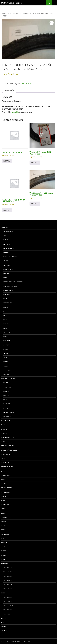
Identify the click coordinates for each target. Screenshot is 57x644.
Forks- (6, 278)
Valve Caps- (7, 370)
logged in (15, 112)
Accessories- (8, 231)
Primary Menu (54, 3)
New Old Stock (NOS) (9, 379)
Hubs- (5, 299)
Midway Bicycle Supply (12, 3)
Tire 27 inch (8, 601)
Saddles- (7, 332)
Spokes (4, 555)
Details (7, 161)
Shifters (4, 551)
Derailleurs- (8, 269)
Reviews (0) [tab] (9, 90)
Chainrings (5, 454)
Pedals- (6, 316)
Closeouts (5, 463)
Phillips (6, 391)
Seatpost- (7, 341)
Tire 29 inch (8, 610)
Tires (9, 14)
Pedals (4, 521)
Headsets (4, 496)
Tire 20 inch (8, 585)
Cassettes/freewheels (9, 450)
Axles (3, 425)
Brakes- (6, 252)
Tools (3, 618)
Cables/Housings (7, 446)
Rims (3, 538)
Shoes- (6, 349)
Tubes (3, 622)
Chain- (6, 261)
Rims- (5, 328)
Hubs (3, 500)
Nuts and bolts (7, 517)
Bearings (4, 433)
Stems (3, 559)
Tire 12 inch (8, 568)
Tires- (5, 358)
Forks (3, 484)
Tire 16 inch (8, 576)
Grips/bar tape (6, 488)
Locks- (6, 307)
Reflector (5, 534)
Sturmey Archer (9, 412)
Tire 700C (7, 614)
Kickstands (5, 505)
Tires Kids (5, 564)
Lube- (5, 311)
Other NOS (7, 387)
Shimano (7, 404)
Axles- (6, 236)
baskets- (6, 240)
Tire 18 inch (8, 580)
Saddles (4, 542)
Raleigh (6, 395)
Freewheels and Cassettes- (13, 282)
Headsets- (7, 295)
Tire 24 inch (8, 589)
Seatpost (4, 547)
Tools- (6, 362)
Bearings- (7, 244)
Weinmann (7, 416)
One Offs (4, 227)
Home (4, 14)
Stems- (6, 353)
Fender (4, 479)
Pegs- (5, 320)
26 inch (15, 14)
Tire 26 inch (8, 597)
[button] (52, 23)
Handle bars (6, 492)
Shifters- (7, 345)
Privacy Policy (5, 641)
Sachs (6, 400)
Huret (6, 383)
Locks (3, 509)
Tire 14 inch (8, 572)
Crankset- (7, 265)
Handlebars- (8, 290)
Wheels (4, 631)
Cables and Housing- (11, 257)
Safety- (6, 337)
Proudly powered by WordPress (21, 641)
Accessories (6, 421)
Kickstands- (8, 303)
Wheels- (6, 374)
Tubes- (6, 366)
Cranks (4, 471)
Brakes (4, 442)
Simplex (6, 408)
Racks (3, 530)
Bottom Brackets (8, 437)
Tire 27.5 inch (8, 606)
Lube (3, 513)
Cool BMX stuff (7, 467)
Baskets (4, 429)
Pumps (3, 526)
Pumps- (6, 324)
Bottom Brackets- (10, 248)
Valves (3, 627)
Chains (4, 458)
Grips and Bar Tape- (10, 286)
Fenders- (7, 273)
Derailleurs (6, 475)
